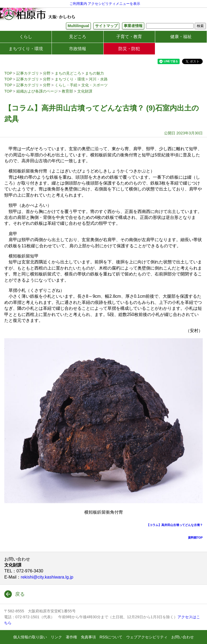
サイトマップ (106, 26)
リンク (56, 637)
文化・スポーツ (95, 85)
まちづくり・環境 (26, 49)
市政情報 (78, 49)
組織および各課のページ (37, 91)
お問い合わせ (183, 637)
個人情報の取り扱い (30, 637)
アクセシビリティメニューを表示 (114, 4)
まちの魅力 (95, 73)
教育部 (67, 91)
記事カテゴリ (28, 73)
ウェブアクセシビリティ (147, 637)
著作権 (71, 637)
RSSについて (111, 637)
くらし (26, 37)
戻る (20, 594)
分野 (47, 73)
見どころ (78, 37)
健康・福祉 (181, 37)
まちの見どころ (68, 73)
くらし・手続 (66, 85)
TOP (8, 73)
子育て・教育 (129, 37)
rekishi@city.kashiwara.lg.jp (47, 577)
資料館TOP (195, 538)
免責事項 (88, 637)
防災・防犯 (129, 49)
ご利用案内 (78, 4)
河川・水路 (98, 79)
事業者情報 (133, 26)
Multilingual (78, 26)
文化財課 (85, 91)
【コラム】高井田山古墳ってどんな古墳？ (175, 525)
